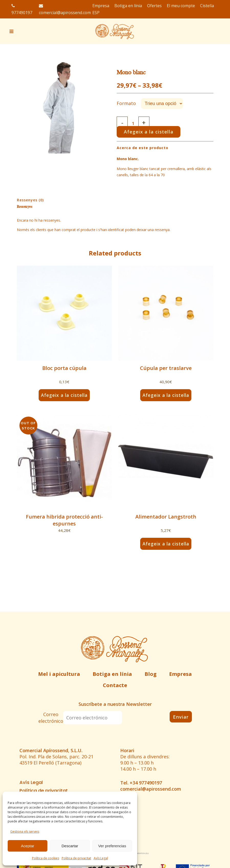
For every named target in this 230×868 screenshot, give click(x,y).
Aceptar (28, 846)
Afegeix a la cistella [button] (64, 395)
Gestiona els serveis (25, 831)
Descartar (70, 846)
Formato (126, 103)
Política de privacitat (76, 858)
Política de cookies (46, 858)
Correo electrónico (51, 718)
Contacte (115, 685)
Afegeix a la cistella (150, 132)
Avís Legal (101, 858)
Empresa (180, 674)
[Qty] (134, 123)
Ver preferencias (112, 846)
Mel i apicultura (59, 674)
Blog (151, 674)
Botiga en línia (112, 674)
